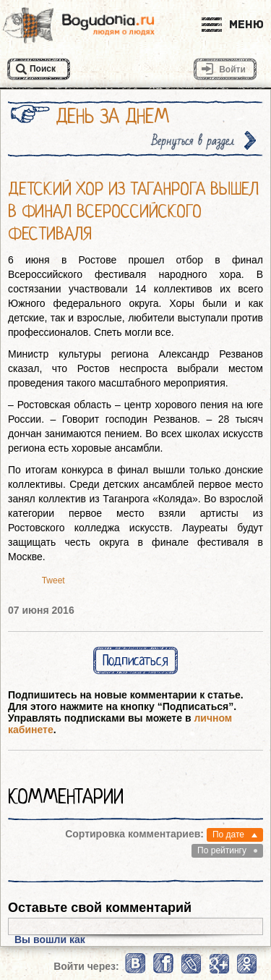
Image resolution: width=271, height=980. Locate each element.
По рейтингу (222, 850)
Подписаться (135, 660)
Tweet (53, 580)
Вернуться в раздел (193, 141)
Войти (232, 69)
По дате (228, 835)
